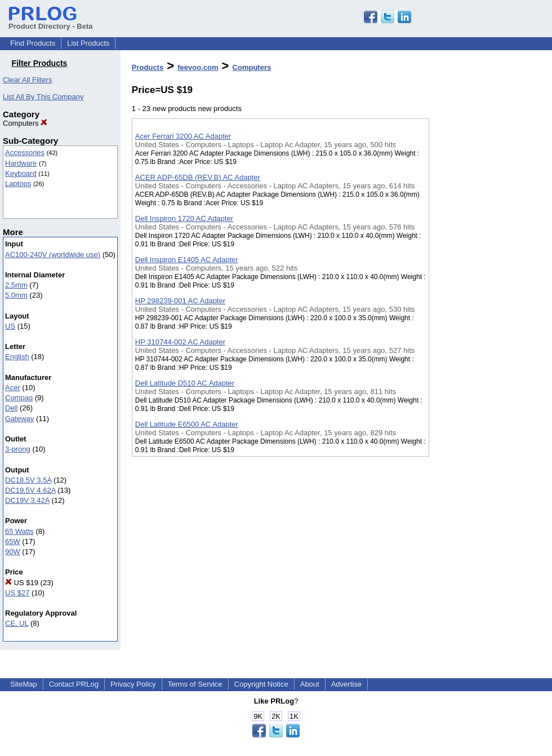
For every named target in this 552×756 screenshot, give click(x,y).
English (17, 357)
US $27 (17, 593)
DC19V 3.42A (27, 500)
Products (148, 67)
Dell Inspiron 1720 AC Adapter (184, 218)
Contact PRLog (74, 684)
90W (13, 552)
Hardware (21, 163)
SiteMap (24, 684)
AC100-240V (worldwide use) (53, 255)
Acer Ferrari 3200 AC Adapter (183, 136)
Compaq (19, 398)
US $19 (22, 583)
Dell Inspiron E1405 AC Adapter (187, 260)
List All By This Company (43, 97)
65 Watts (19, 531)
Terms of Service (195, 684)
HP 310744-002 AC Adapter (180, 342)
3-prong (18, 449)
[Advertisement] (486, 293)
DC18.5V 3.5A (28, 480)
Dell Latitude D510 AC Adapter (185, 383)
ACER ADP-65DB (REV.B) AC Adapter (198, 177)
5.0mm (16, 295)
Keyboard (21, 173)
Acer (13, 388)
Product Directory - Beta (51, 22)
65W (13, 541)
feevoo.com (198, 67)
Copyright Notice (261, 684)
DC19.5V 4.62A (30, 490)
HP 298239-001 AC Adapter (180, 301)
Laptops (18, 184)
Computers (25, 123)
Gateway (19, 419)
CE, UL (17, 623)
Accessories (25, 152)
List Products (88, 43)
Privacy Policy (133, 684)
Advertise (346, 684)
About (310, 684)
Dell (11, 408)
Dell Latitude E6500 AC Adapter (187, 424)
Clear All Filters (27, 80)
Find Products (33, 43)
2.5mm (16, 285)
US (10, 326)
